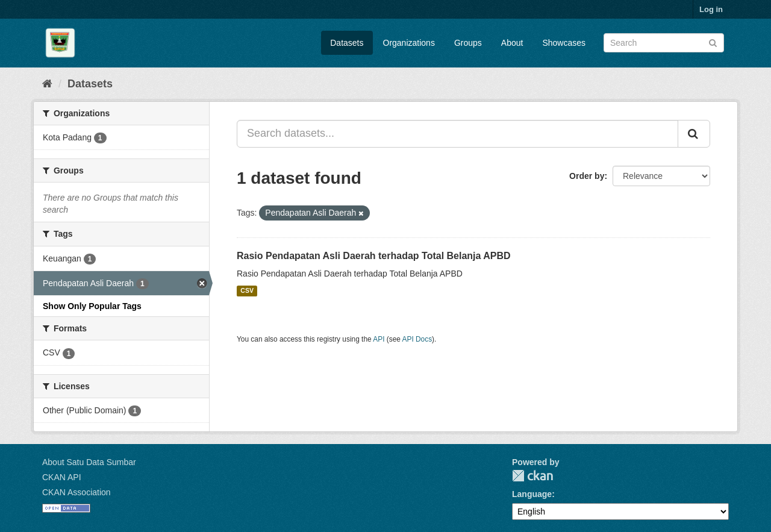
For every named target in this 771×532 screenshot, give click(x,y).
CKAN (532, 476)
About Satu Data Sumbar (89, 462)
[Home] (47, 84)
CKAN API (62, 477)
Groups (468, 43)
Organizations (409, 43)
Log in (711, 9)
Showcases (564, 43)
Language (532, 494)
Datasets (347, 43)
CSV (247, 291)
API (379, 339)
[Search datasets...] (457, 134)
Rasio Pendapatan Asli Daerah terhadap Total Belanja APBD (374, 256)
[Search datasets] (664, 43)
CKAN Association (76, 492)
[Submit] (713, 42)
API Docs (417, 339)
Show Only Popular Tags (92, 306)
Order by (587, 176)
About (512, 43)
